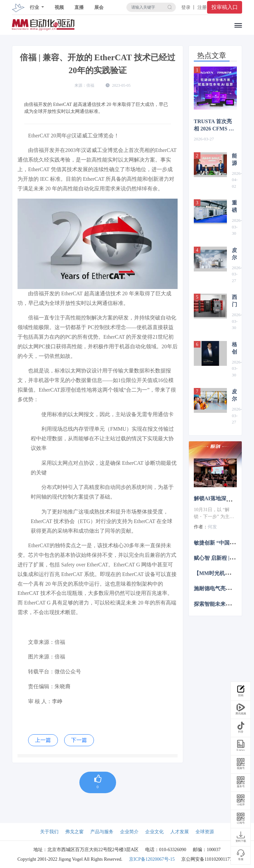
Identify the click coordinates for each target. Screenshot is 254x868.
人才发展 (180, 832)
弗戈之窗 (74, 832)
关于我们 (49, 832)
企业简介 (129, 832)
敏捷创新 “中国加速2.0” (222, 542)
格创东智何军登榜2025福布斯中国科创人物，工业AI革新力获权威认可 (234, 349)
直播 (79, 7)
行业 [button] (35, 7)
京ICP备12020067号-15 (152, 859)
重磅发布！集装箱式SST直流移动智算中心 (234, 207)
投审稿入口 (225, 7)
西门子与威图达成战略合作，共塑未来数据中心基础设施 (234, 301)
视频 (59, 7)
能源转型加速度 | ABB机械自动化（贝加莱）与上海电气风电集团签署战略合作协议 (234, 160)
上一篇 (43, 740)
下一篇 (79, 740)
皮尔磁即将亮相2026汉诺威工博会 (234, 254)
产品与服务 (102, 832)
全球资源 (205, 832)
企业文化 (154, 832)
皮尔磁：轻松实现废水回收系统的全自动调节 (234, 396)
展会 (99, 7)
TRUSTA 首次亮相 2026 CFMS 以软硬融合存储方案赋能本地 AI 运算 (215, 125)
